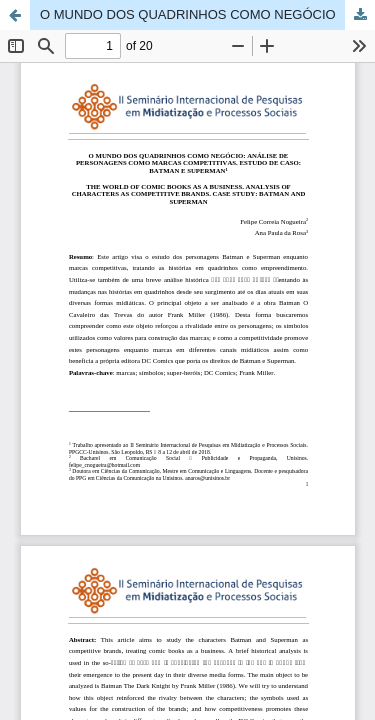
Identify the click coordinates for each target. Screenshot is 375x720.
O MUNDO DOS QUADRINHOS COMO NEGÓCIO (188, 14)
